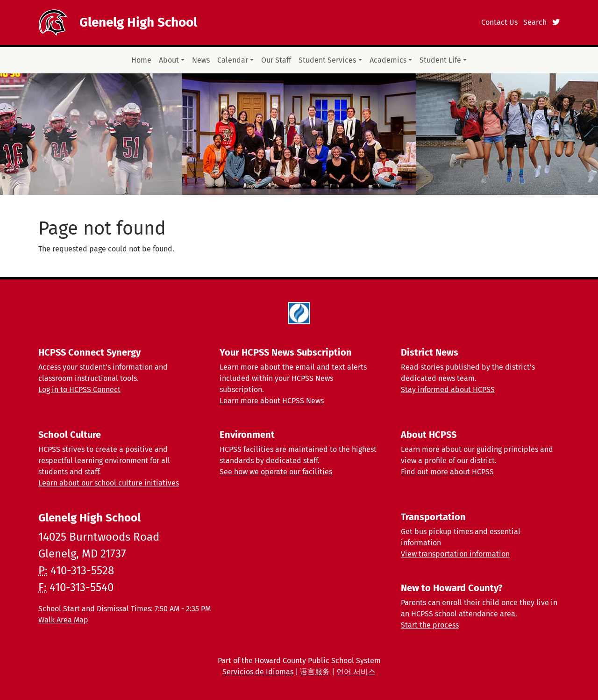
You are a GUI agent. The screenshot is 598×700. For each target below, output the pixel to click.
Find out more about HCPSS (447, 472)
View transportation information (455, 554)
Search (535, 22)
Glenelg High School (138, 22)
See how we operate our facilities (276, 472)
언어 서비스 (356, 672)
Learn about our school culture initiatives (109, 483)
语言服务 (315, 672)
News (201, 60)
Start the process (430, 625)
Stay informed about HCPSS (448, 389)
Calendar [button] (233, 60)
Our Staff (276, 60)
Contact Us (499, 22)
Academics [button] (388, 60)
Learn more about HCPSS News (272, 401)
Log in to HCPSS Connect (79, 389)
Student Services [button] (327, 60)
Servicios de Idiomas (258, 672)
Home (141, 60)
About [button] (169, 60)
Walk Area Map (63, 620)
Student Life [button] (440, 60)
